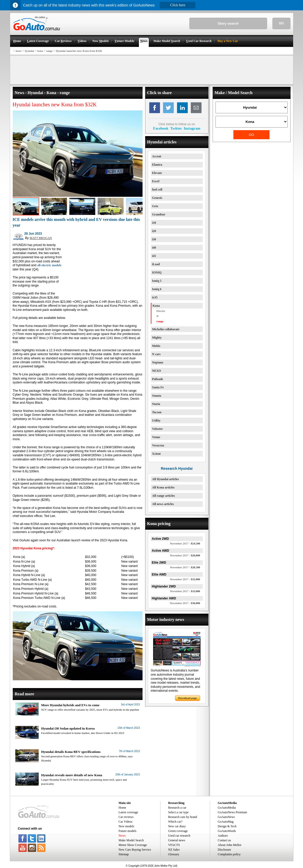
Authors (223, 836)
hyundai (29, 51)
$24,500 (185, 543)
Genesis (157, 198)
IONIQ (157, 272)
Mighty (157, 338)
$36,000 (185, 603)
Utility (156, 421)
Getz (155, 206)
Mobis (156, 346)
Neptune (158, 362)
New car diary (177, 826)
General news (177, 840)
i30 (154, 239)
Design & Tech (227, 826)
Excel (156, 181)
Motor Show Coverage (133, 845)
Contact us (224, 840)
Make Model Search (131, 840)
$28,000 (185, 555)
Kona (156, 306)
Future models (128, 831)
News (122, 836)
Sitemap (124, 854)
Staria (156, 404)
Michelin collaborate (166, 329)
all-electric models (49, 265)
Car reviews (126, 817)
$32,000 (185, 579)
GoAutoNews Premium (233, 812)
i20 (154, 231)
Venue (156, 437)
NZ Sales (174, 850)
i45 (154, 256)
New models (126, 826)
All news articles (163, 504)
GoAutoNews (226, 817)
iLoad (156, 264)
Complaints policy (229, 854)
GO (281, 23)
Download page (187, 698)
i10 (154, 223)
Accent (157, 156)
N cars (156, 354)
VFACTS (174, 845)
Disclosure (224, 850)
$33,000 (185, 591)
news (19, 51)
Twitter (176, 128)
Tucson (157, 412)
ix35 (155, 297)
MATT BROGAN (41, 238)
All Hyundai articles (166, 479)
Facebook (161, 128)
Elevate (157, 173)
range (49, 51)
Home (122, 808)
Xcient (156, 454)
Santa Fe (158, 387)
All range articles (164, 496)
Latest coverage (129, 812)
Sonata (157, 396)
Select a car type (179, 812)
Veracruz (158, 445)
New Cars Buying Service (135, 850)
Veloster (158, 429)
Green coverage (178, 831)
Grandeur (159, 214)
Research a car (177, 808)
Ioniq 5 (157, 281)
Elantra (157, 165)
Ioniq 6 (157, 289)
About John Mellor (230, 845)
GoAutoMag (226, 822)
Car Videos (126, 822)
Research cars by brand (183, 817)
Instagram (192, 128)
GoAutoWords (227, 831)
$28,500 (185, 567)
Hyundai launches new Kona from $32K (79, 51)
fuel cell (157, 190)
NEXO (157, 371)
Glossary (174, 854)
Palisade (158, 379)
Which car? (175, 822)
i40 (154, 248)
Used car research (179, 836)
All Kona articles (163, 487)
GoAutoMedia (227, 808)
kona (40, 51)
